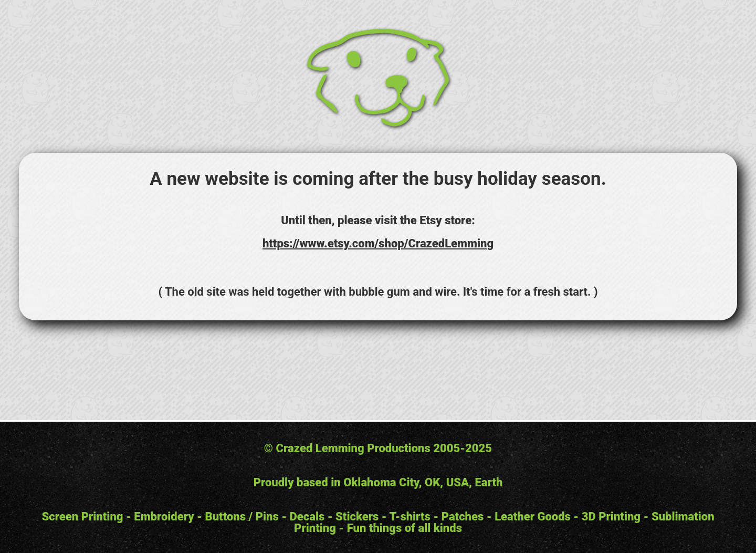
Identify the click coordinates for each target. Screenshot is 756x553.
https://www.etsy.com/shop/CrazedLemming (378, 243)
